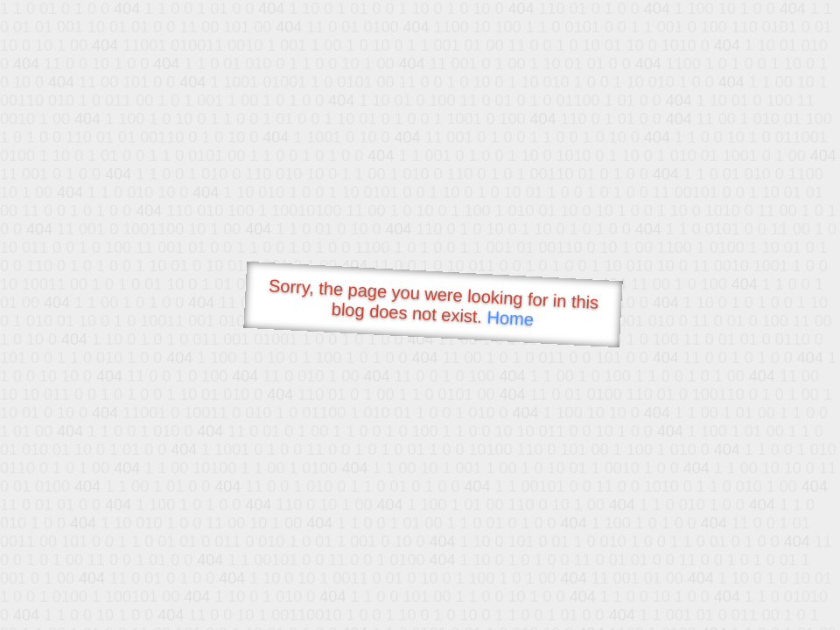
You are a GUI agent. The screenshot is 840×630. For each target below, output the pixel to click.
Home (510, 318)
